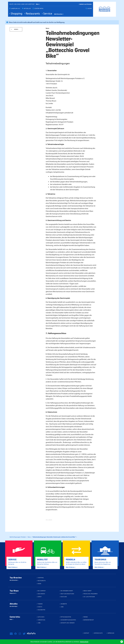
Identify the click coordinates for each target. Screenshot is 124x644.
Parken (86, 617)
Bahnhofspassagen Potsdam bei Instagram (20, 634)
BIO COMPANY (42, 591)
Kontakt (86, 633)
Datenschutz (84, 642)
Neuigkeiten (41, 610)
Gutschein (41, 617)
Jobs (62, 607)
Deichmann (41, 594)
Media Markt (87, 591)
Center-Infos (39, 8)
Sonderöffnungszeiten (68, 620)
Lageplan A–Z (16, 8)
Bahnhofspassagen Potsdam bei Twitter (24, 634)
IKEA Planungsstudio (67, 594)
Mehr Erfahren (13, 567)
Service (48, 13)
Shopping (17, 13)
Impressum (111, 633)
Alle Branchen (58, 14)
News (16, 29)
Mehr (11, 620)
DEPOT (40, 597)
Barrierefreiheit (89, 620)
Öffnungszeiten (66, 617)
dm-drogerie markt (67, 591)
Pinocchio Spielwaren (91, 594)
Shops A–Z (13, 593)
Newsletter (11, 634)
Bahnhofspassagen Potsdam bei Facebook (16, 634)
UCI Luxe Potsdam (89, 597)
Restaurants (33, 13)
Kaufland (64, 597)
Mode (39, 584)
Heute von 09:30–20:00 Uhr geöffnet (22, 4)
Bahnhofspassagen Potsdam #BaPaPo (105, 9)
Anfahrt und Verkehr (86, 4)
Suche (90, 8)
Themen (40, 604)
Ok (122, 642)
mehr (37, 4)
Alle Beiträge (13, 606)
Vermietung (41, 620)
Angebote (64, 604)
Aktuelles (27, 8)
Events (40, 607)
